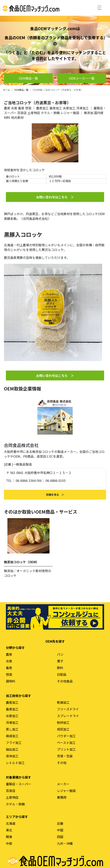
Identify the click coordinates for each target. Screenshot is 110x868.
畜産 (21, 108)
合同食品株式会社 (21, 445)
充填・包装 (65, 756)
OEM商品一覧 (21, 90)
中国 (60, 830)
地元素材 (17, 117)
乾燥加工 (63, 702)
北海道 (11, 823)
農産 (7, 108)
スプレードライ (68, 716)
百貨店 (22, 113)
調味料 (11, 681)
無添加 (89, 113)
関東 (9, 837)
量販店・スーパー (18, 784)
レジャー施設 (70, 113)
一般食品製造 (22, 464)
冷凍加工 (82, 108)
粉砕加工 (63, 722)
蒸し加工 (12, 729)
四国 (60, 837)
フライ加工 (14, 743)
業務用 (62, 797)
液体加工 (12, 756)
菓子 (60, 661)
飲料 (60, 668)
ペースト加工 (66, 743)
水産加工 (69, 108)
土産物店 (34, 113)
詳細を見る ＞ (55, 495)
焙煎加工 (63, 729)
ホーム (6, 90)
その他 (62, 763)
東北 (9, 830)
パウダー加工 (66, 736)
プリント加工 (66, 749)
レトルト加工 (15, 763)
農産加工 (42, 108)
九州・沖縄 (65, 843)
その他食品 (65, 681)
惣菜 (28, 108)
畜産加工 (56, 108)
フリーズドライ (68, 709)
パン (60, 654)
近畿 (8, 464)
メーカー (63, 784)
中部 (9, 843)
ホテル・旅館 (50, 113)
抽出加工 (12, 749)
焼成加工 (12, 736)
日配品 (62, 674)
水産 (14, 108)
